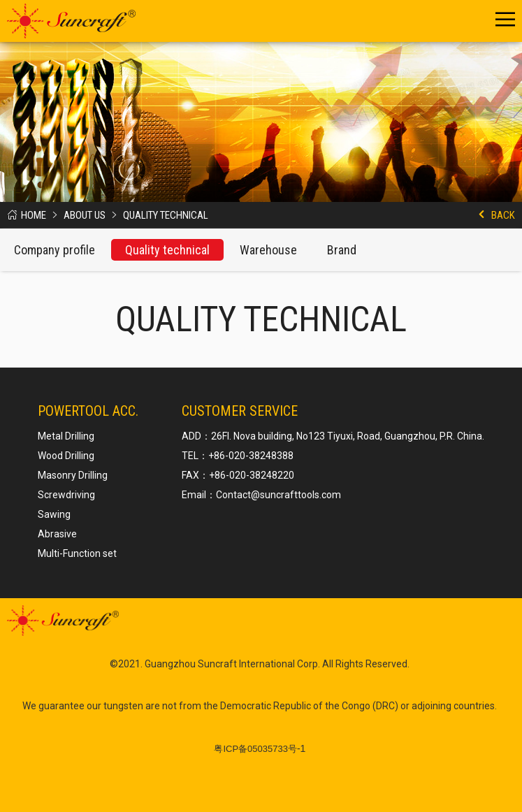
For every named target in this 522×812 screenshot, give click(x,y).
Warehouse (268, 250)
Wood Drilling (66, 456)
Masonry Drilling (73, 475)
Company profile (55, 250)
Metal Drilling (66, 436)
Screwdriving (66, 495)
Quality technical (166, 215)
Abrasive (57, 534)
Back (503, 215)
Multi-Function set (77, 553)
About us (85, 215)
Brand (342, 250)
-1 (260, 748)
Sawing (54, 514)
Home (34, 215)
